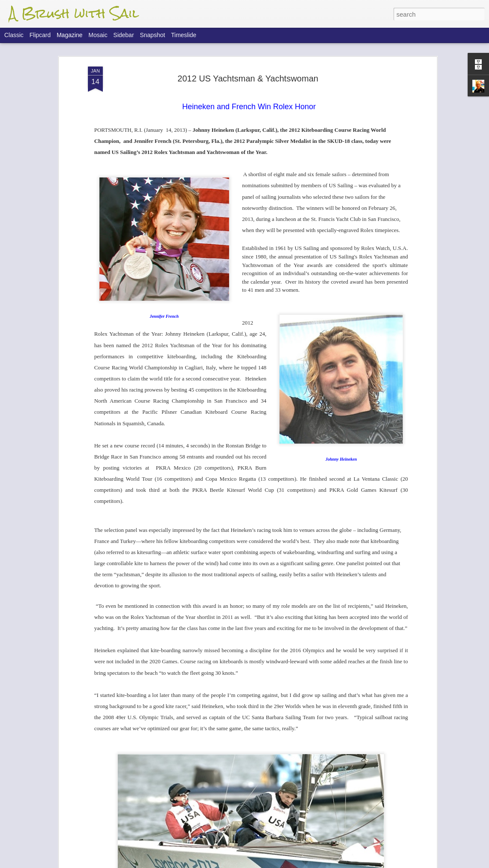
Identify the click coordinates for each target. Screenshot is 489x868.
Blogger (271, 863)
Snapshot (153, 35)
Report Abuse (296, 863)
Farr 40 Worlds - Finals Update (205, 665)
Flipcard (40, 35)
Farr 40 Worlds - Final (192, 762)
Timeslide (184, 35)
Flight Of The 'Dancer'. (193, 568)
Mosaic (98, 35)
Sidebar (124, 35)
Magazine (70, 35)
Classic (14, 35)
